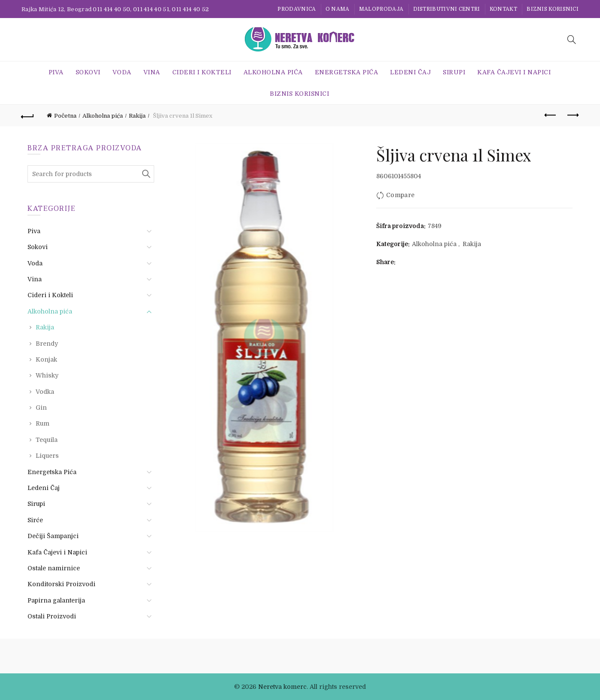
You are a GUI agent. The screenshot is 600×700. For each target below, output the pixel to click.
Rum (43, 423)
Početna (65, 116)
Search (146, 174)
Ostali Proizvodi (52, 616)
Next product (572, 115)
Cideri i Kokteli (202, 72)
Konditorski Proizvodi (61, 584)
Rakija (137, 116)
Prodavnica (297, 9)
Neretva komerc (282, 687)
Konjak (46, 359)
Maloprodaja (381, 9)
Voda (122, 72)
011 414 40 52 (190, 9)
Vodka (45, 392)
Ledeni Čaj (410, 72)
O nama (338, 9)
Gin (41, 408)
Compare (400, 195)
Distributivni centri (447, 9)
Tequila (47, 440)
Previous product (551, 115)
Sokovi (88, 72)
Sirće (35, 520)
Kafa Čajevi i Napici (514, 72)
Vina (152, 72)
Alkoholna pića (273, 72)
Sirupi (454, 72)
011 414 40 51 (151, 9)
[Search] (572, 40)
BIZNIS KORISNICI (553, 9)
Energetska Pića (347, 72)
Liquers (47, 456)
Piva (56, 72)
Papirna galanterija (56, 600)
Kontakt (503, 9)
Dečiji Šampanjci (53, 536)
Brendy (47, 344)
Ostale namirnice (54, 568)
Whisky (47, 375)
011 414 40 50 (111, 9)
